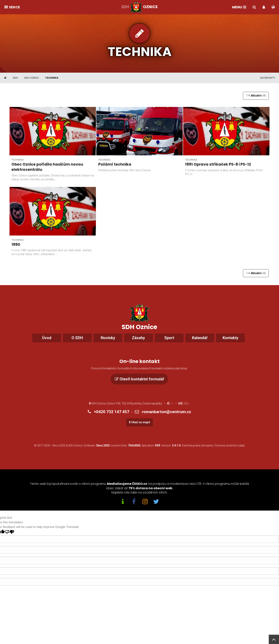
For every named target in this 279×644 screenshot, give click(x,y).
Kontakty (268, 78)
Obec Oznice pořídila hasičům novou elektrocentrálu (47, 167)
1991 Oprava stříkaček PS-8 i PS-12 (218, 164)
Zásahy (138, 343)
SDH (15, 78)
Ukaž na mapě (139, 427)
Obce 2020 (59, 451)
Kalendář (200, 343)
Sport (169, 343)
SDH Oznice (31, 78)
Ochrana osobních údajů (229, 451)
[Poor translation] (9, 537)
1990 (16, 244)
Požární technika (115, 164)
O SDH (77, 343)
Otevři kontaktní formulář (139, 384)
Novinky (108, 343)
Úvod (47, 343)
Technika (52, 78)
